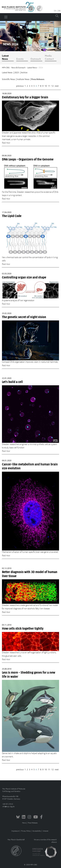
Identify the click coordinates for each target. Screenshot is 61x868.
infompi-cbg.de (8, 807)
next (57, 86)
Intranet (45, 831)
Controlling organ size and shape (24, 277)
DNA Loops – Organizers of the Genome (28, 159)
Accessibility (37, 831)
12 (53, 86)
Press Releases (38, 79)
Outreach (36, 59)
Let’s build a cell (12, 382)
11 (49, 86)
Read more (6, 143)
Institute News (23, 79)
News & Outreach (18, 68)
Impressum (15, 831)
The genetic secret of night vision (24, 317)
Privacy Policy (26, 831)
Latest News (5, 57)
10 (46, 86)
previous (20, 86)
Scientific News (9, 79)
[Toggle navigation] (6, 17)
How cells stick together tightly (23, 629)
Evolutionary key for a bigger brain (25, 97)
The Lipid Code (12, 216)
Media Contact (49, 57)
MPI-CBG (6, 68)
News (24, 823)
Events (20, 59)
